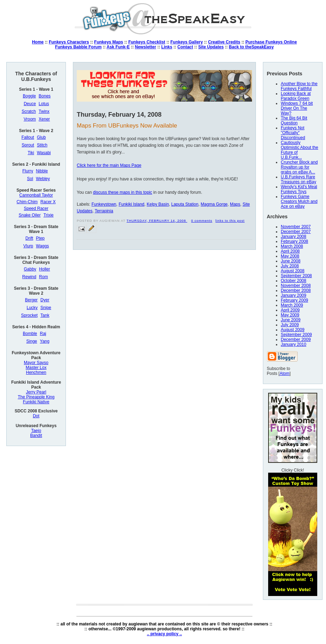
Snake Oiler (30, 215)
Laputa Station (185, 204)
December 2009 (296, 340)
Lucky (32, 308)
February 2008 (294, 241)
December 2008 (296, 290)
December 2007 (296, 232)
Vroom (30, 119)
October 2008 (294, 281)
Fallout (28, 137)
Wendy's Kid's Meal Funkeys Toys (299, 189)
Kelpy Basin (158, 204)
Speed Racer (36, 208)
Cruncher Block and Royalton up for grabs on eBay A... (299, 167)
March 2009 (292, 305)
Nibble (42, 171)
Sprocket (29, 315)
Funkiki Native (36, 402)
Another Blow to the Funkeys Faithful (299, 86)
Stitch (42, 145)
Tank (45, 315)
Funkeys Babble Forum (78, 47)
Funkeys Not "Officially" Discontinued (293, 133)
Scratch (29, 111)
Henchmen (36, 372)
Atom (285, 374)
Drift (29, 238)
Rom (43, 277)
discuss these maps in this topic (123, 192)
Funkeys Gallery (187, 42)
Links (167, 47)
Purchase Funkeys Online (271, 42)
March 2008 (292, 246)
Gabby (30, 269)
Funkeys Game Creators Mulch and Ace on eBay (299, 201)
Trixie (49, 215)
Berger (31, 300)
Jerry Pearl (36, 392)
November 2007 (296, 227)
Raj (43, 334)
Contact (185, 47)
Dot (36, 416)
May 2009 (290, 315)
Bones (45, 96)
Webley (43, 179)
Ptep (40, 238)
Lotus (44, 104)
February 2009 (294, 300)
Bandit (36, 436)
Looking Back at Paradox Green (296, 96)
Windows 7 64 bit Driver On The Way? (297, 108)
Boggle (29, 96)
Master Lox (36, 368)
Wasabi (44, 153)
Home (38, 42)
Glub (41, 137)
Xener (44, 119)
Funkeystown (104, 204)
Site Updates (211, 47)
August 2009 (293, 330)
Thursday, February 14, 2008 (157, 221)
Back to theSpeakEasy (251, 47)
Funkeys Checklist (147, 42)
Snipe (46, 308)
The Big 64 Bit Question (294, 121)
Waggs (43, 246)
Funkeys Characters (69, 42)
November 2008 (296, 286)
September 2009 (296, 335)
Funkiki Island (131, 204)
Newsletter (146, 47)
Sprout (28, 145)
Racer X (48, 202)
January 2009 (294, 295)
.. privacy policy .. (164, 634)
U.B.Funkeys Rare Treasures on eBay (298, 179)
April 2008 (290, 251)
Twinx (44, 111)
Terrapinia (104, 211)
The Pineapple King (36, 397)
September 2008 (296, 276)
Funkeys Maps (109, 42)
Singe (32, 341)
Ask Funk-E (118, 47)
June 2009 (291, 320)
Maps (235, 204)
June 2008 (291, 261)
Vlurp (28, 246)
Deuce (30, 104)
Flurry (28, 171)
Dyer (45, 300)
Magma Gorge (214, 204)
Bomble (30, 334)
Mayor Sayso (36, 363)
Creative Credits (224, 42)
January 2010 (294, 344)
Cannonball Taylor (36, 195)
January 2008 (294, 237)
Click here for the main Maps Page (109, 165)
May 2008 (290, 256)
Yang (45, 341)
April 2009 (290, 310)
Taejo (36, 431)
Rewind (29, 277)
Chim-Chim (27, 202)
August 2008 (293, 271)
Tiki (31, 153)
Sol (30, 179)
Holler (44, 269)
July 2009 (290, 325)
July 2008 (290, 266)
